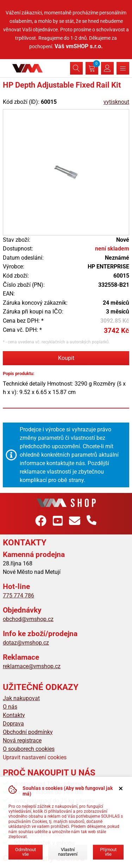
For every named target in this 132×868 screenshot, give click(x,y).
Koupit (66, 358)
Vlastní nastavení (68, 852)
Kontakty (14, 715)
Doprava (13, 724)
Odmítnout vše (26, 852)
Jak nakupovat (21, 698)
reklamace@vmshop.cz (32, 666)
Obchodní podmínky (28, 732)
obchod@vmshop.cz (28, 619)
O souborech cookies (29, 749)
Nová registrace (22, 740)
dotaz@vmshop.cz (26, 643)
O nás (10, 707)
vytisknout (116, 102)
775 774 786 (18, 595)
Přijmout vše (108, 852)
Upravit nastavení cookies (35, 757)
